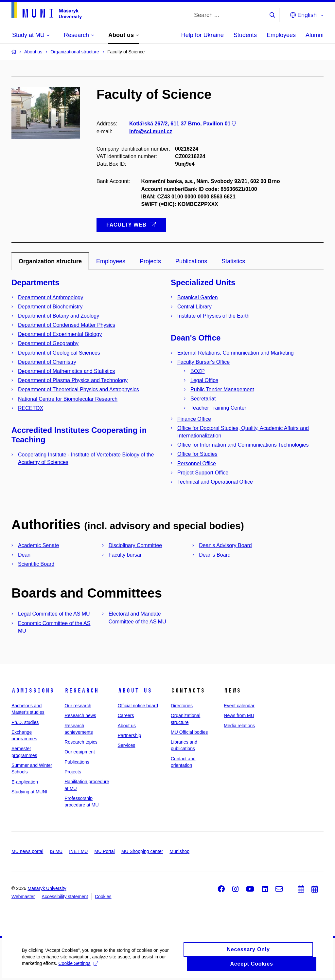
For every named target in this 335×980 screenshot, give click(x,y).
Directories (182, 706)
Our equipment (80, 752)
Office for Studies (197, 454)
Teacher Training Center (218, 408)
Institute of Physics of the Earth (213, 316)
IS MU (56, 851)
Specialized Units (203, 282)
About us (135, 691)
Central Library (194, 307)
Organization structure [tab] (50, 261)
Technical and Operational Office (215, 482)
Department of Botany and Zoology (59, 316)
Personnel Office (197, 463)
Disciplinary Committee (135, 545)
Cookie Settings (79, 966)
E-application (25, 782)
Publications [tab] (191, 261)
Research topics (81, 742)
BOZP (198, 371)
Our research (78, 706)
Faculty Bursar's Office (203, 362)
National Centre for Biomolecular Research (68, 399)
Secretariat (203, 399)
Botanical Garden (198, 297)
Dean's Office (196, 338)
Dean (24, 555)
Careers (126, 715)
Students (245, 35)
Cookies (103, 897)
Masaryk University (47, 888)
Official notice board (138, 706)
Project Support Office (203, 473)
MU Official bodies (189, 732)
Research (81, 691)
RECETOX (31, 408)
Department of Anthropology (51, 297)
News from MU (239, 715)
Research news (80, 715)
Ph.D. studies (25, 722)
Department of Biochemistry (50, 307)
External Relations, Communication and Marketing (236, 353)
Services (127, 745)
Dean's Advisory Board (225, 545)
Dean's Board (215, 555)
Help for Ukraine (203, 35)
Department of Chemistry (47, 362)
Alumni (315, 35)
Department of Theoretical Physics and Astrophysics (79, 389)
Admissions (33, 691)
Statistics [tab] (233, 261)
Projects (73, 772)
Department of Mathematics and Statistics (66, 371)
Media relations (239, 726)
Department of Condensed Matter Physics (67, 325)
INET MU (78, 851)
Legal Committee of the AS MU (54, 614)
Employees (281, 35)
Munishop (179, 851)
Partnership (130, 735)
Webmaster (23, 897)
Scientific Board (36, 564)
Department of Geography (48, 343)
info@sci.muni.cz (151, 131)
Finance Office (194, 419)
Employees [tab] (111, 261)
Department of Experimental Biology (60, 334)
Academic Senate (38, 545)
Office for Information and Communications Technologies (243, 445)
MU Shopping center (142, 851)
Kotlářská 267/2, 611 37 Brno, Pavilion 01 (183, 124)
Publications (77, 762)
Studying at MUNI (29, 792)
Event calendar (239, 706)
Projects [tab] (150, 261)
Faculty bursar (125, 555)
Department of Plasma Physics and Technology (73, 380)
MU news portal (27, 851)
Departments (35, 282)
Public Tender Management (222, 389)
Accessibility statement (65, 897)
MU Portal (104, 851)
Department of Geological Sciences (59, 353)
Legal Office (204, 380)
